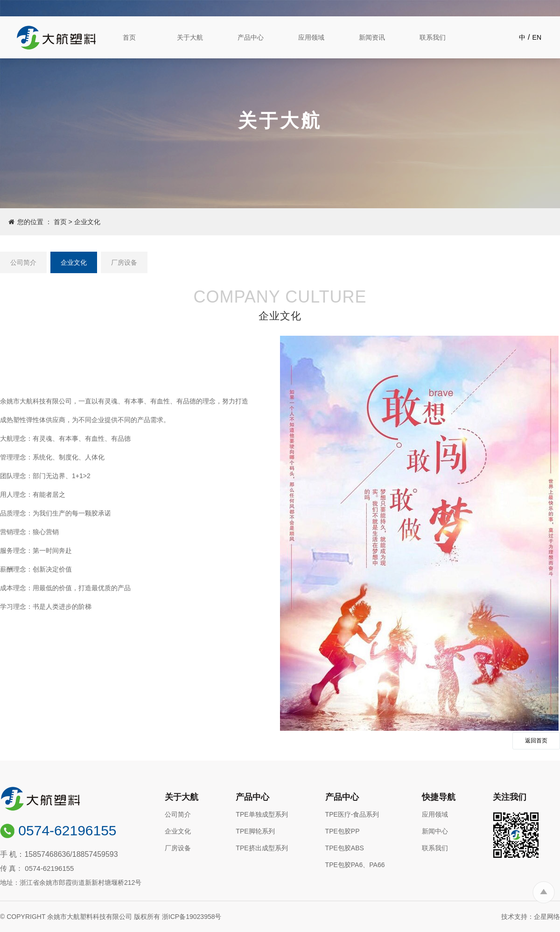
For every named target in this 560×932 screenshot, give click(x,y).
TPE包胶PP (343, 831)
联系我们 (433, 37)
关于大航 (190, 37)
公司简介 (23, 262)
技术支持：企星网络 (531, 917)
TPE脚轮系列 (255, 831)
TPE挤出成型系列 (262, 848)
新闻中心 (435, 831)
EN (537, 37)
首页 (129, 37)
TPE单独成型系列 (262, 814)
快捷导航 (439, 797)
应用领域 (311, 37)
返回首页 (536, 741)
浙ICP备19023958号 (192, 917)
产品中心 (251, 37)
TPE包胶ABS (345, 848)
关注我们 (510, 797)
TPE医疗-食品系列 (352, 814)
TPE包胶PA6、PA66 (355, 865)
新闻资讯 (372, 37)
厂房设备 (124, 262)
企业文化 (87, 222)
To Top (543, 892)
